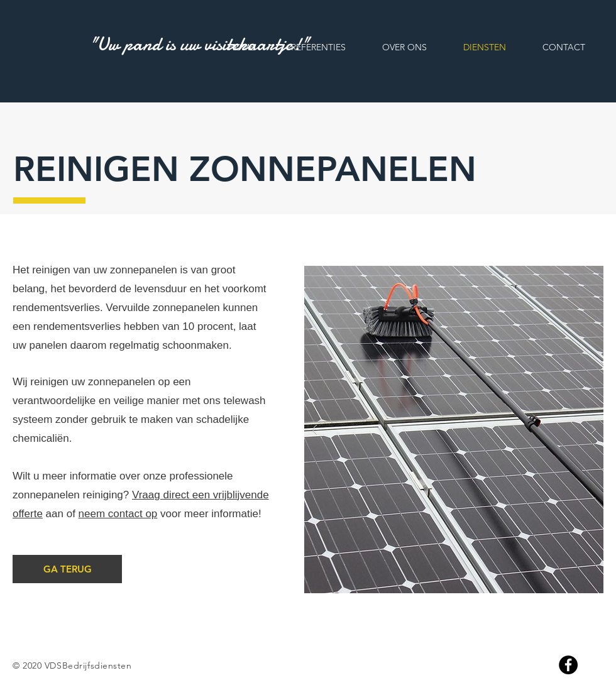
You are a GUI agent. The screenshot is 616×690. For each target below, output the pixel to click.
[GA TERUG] (67, 569)
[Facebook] (568, 665)
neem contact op (118, 514)
